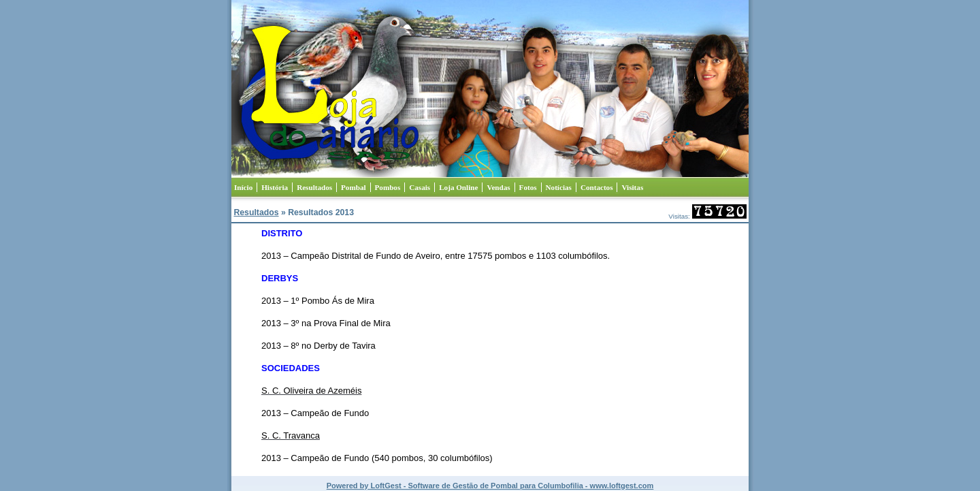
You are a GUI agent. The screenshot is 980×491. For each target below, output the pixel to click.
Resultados (256, 212)
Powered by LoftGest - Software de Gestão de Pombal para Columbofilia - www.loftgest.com (490, 486)
